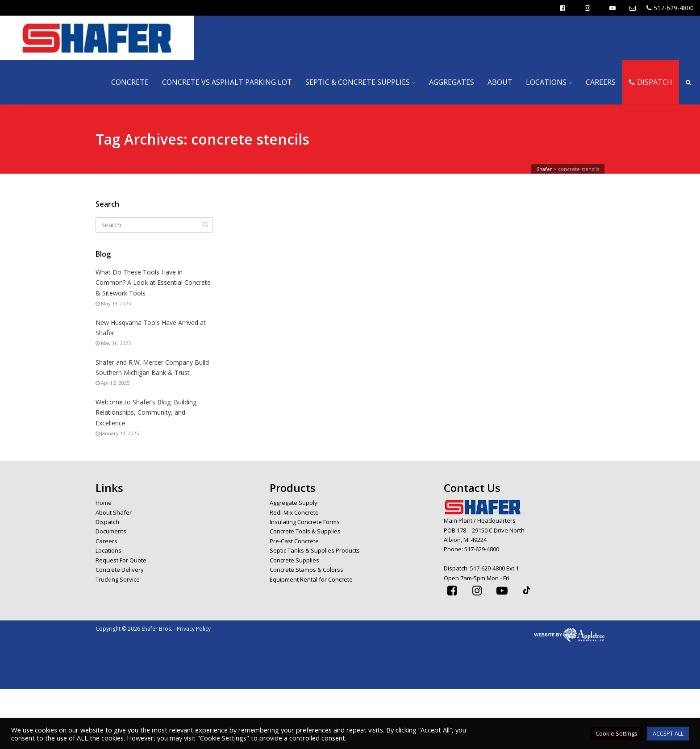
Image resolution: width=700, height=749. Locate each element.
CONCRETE (130, 82)
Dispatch (107, 522)
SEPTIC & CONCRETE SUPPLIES (358, 82)
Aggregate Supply (294, 503)
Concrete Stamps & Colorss (306, 570)
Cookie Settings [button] (617, 733)
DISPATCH (651, 82)
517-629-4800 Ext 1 (494, 568)
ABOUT (500, 82)
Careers (106, 541)
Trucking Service (118, 579)
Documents (111, 531)
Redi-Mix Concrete (294, 512)
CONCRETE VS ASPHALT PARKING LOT (227, 82)
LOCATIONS (546, 82)
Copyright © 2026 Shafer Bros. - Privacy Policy (153, 629)
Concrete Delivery (120, 570)
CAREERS (601, 82)
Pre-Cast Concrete (294, 541)
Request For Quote (121, 560)
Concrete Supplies (294, 560)
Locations (108, 550)
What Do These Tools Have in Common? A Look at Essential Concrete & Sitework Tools (153, 282)
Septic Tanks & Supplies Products (315, 550)
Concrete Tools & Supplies (305, 531)
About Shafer (114, 512)
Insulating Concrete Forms (305, 522)
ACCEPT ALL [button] (668, 733)
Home (104, 503)
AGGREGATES (452, 82)
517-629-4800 (670, 8)
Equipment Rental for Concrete (311, 579)
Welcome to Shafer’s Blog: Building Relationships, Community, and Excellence (146, 412)
